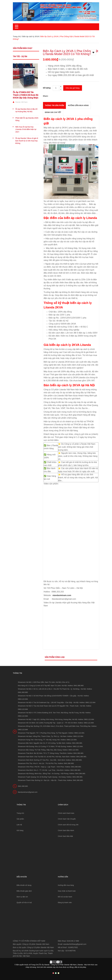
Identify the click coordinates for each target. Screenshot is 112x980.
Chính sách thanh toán (66, 813)
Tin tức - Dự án (20, 57)
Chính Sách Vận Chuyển (67, 819)
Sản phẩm (20, 819)
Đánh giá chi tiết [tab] (53, 112)
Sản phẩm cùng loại (55, 657)
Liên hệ (19, 825)
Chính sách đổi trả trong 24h (68, 825)
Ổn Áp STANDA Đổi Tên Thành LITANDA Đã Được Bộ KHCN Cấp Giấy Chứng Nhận (26, 95)
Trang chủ (20, 813)
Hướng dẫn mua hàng (66, 885)
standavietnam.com (62, 595)
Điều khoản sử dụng (24, 885)
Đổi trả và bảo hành (65, 897)
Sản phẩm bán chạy (23, 48)
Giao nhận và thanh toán (67, 891)
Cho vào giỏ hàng (73, 88)
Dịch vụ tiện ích (22, 897)
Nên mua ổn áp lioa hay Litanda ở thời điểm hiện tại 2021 (26, 129)
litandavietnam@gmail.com (28, 792)
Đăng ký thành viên (65, 902)
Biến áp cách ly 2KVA (31, 36)
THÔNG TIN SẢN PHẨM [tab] (54, 105)
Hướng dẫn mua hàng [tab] (78, 105)
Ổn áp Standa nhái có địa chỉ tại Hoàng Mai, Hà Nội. (26, 110)
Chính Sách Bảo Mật (65, 836)
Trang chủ (17, 36)
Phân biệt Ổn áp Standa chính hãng (27, 119)
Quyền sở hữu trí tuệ (24, 902)
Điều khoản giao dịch (24, 891)
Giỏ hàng (20, 830)
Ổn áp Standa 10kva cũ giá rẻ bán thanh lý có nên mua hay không (27, 141)
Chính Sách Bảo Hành (66, 830)
